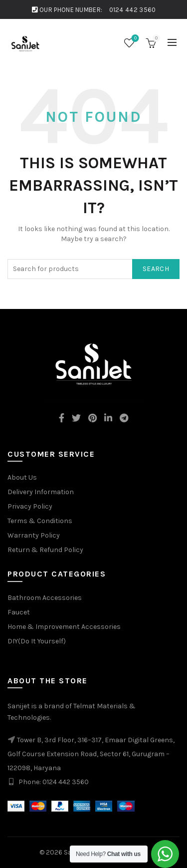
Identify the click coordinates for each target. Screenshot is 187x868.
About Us (22, 477)
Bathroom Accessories (45, 598)
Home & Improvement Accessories (64, 627)
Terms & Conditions (40, 521)
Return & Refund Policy (45, 550)
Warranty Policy (34, 535)
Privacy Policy (30, 506)
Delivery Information (41, 492)
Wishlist (134, 39)
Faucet (19, 612)
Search (156, 269)
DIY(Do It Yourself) (37, 641)
